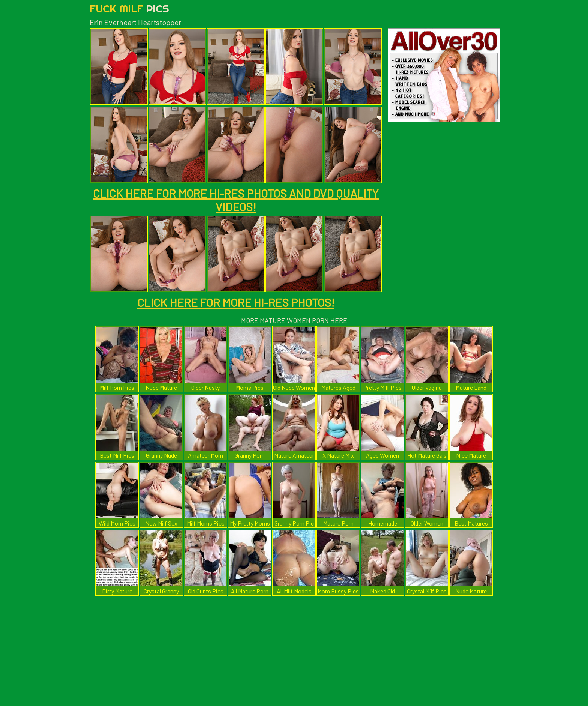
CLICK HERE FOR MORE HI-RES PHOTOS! (236, 302)
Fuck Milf (129, 8)
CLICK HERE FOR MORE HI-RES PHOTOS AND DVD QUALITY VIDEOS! (236, 200)
